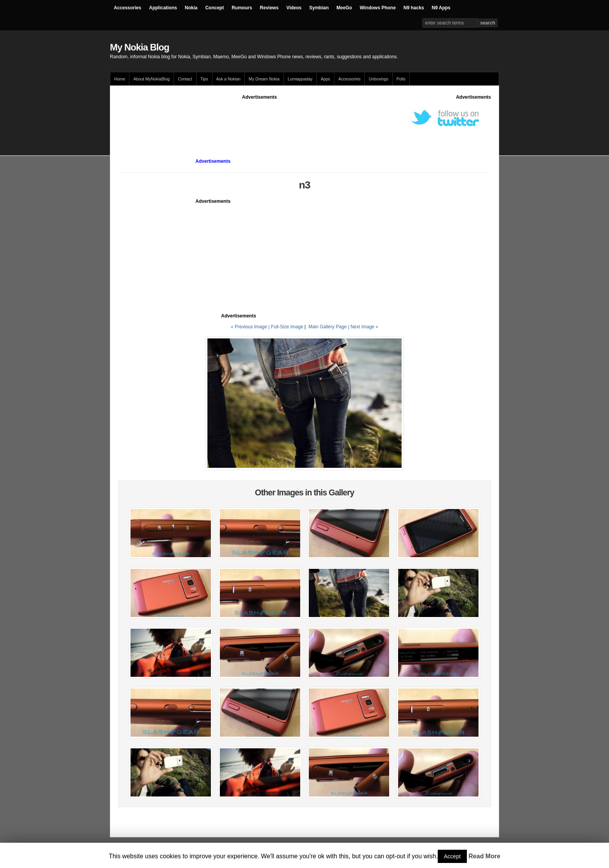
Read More (484, 856)
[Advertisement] (259, 118)
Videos (294, 8)
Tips (204, 79)
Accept (452, 856)
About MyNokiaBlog (151, 79)
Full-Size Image (287, 327)
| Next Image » (363, 327)
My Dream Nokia (264, 79)
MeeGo (344, 8)
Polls (401, 79)
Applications (163, 8)
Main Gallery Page (328, 327)
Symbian (319, 8)
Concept (214, 8)
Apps (325, 79)
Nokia (191, 8)
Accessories (128, 8)
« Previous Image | (251, 327)
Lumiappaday (300, 79)
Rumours (242, 8)
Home (120, 79)
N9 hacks (414, 8)
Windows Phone (378, 8)
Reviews (269, 8)
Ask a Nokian (229, 79)
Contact (185, 79)
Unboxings (378, 79)
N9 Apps (441, 8)
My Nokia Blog (139, 47)
